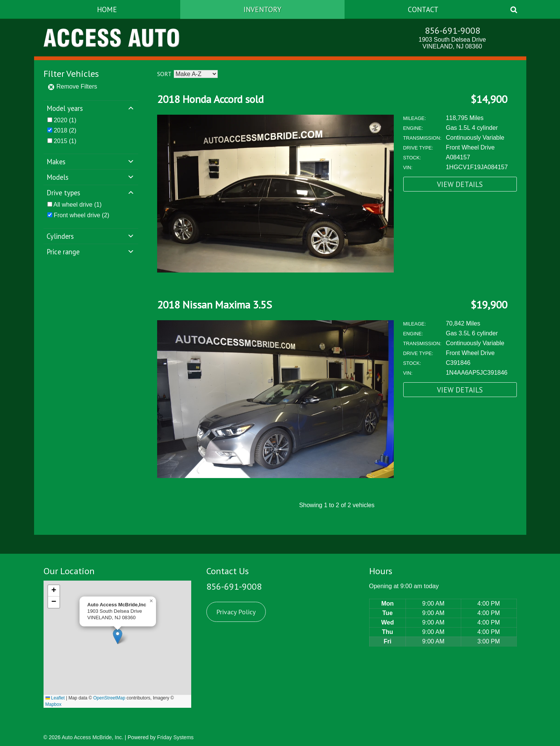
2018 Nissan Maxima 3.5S (214, 304)
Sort (164, 74)
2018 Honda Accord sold (210, 99)
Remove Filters (72, 86)
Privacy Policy (236, 612)
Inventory (262, 9)
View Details (460, 184)
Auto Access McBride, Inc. (93, 737)
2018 (61, 130)
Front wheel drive (77, 215)
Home (107, 9)
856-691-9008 (452, 30)
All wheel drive (73, 205)
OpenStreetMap (109, 698)
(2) (65, 130)
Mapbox (54, 704)
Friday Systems (175, 737)
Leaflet (55, 698)
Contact (423, 9)
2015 (61, 141)
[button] (118, 636)
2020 (61, 120)
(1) (65, 120)
